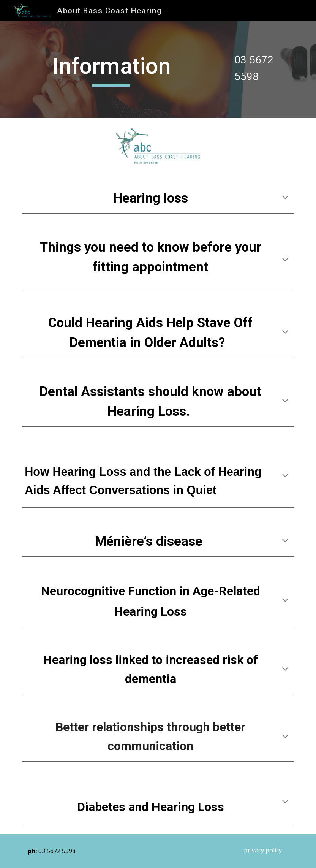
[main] (112, 70)
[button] (285, 198)
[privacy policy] (263, 850)
